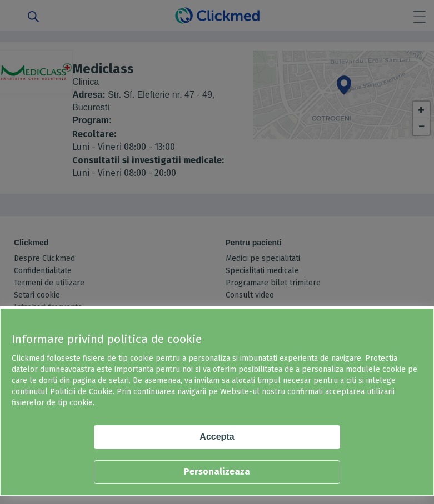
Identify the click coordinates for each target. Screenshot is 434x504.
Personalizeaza (217, 472)
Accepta (217, 437)
